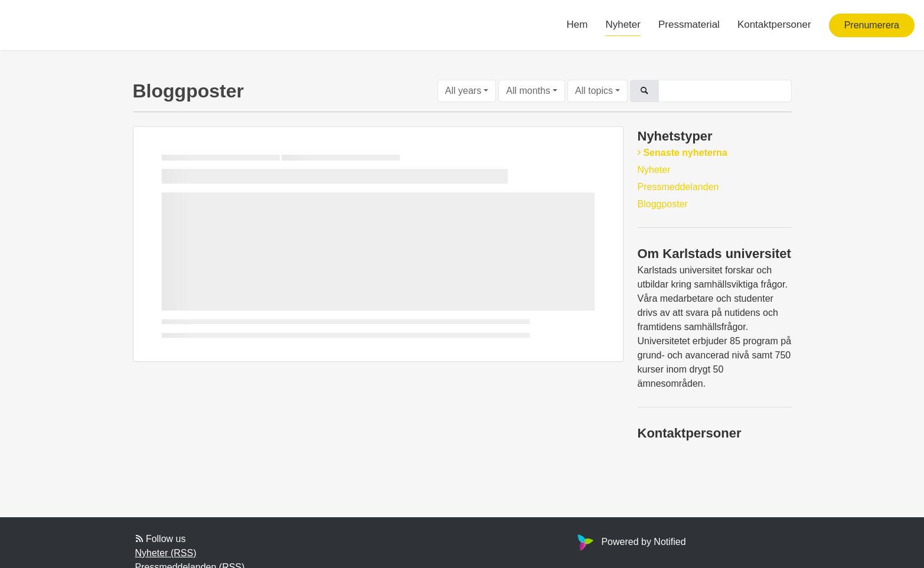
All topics (594, 91)
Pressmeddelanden (678, 187)
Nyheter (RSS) (166, 553)
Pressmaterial (689, 25)
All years (463, 91)
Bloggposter (663, 204)
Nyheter (623, 25)
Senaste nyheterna (685, 153)
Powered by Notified (630, 542)
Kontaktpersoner (774, 25)
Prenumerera (872, 25)
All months (528, 91)
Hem (577, 25)
